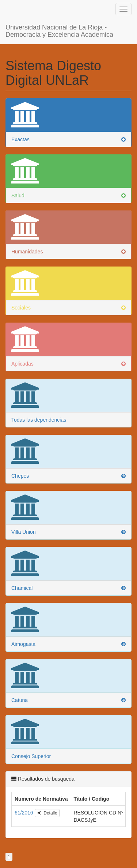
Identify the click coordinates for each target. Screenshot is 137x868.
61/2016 (25, 805)
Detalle (47, 806)
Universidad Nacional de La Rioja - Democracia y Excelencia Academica (59, 23)
